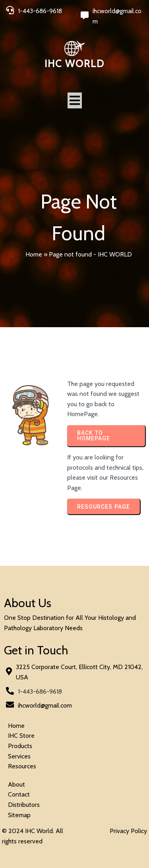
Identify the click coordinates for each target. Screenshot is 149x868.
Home (34, 254)
